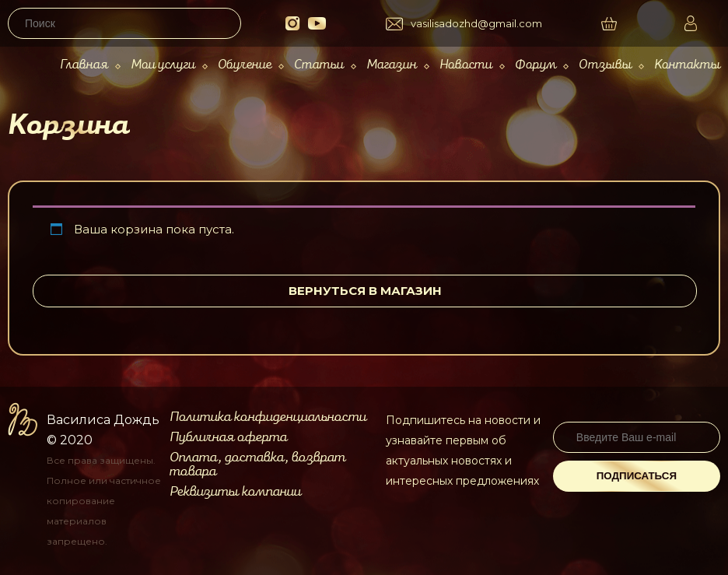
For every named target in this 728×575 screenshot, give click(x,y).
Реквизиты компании (235, 492)
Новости (466, 65)
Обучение (245, 65)
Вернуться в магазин (365, 291)
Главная (84, 65)
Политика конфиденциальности (268, 417)
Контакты (687, 65)
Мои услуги (163, 65)
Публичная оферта (228, 437)
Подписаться (637, 476)
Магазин (392, 65)
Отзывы (605, 65)
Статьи (319, 65)
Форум (535, 65)
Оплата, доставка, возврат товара (257, 465)
